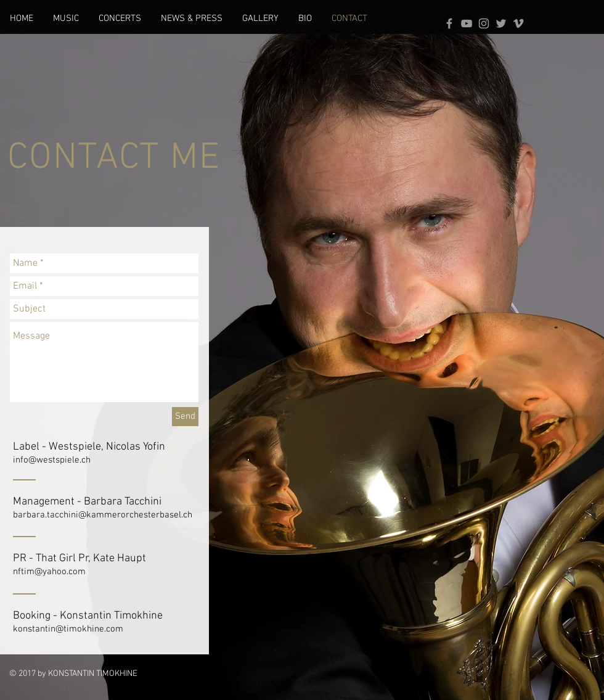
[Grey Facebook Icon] (449, 23)
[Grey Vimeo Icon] (518, 23)
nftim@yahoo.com (49, 572)
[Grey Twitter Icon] (501, 23)
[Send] (185, 417)
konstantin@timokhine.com (68, 629)
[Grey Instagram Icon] (484, 23)
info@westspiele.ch (52, 460)
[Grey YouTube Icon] (467, 23)
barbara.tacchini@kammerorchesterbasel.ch (103, 515)
